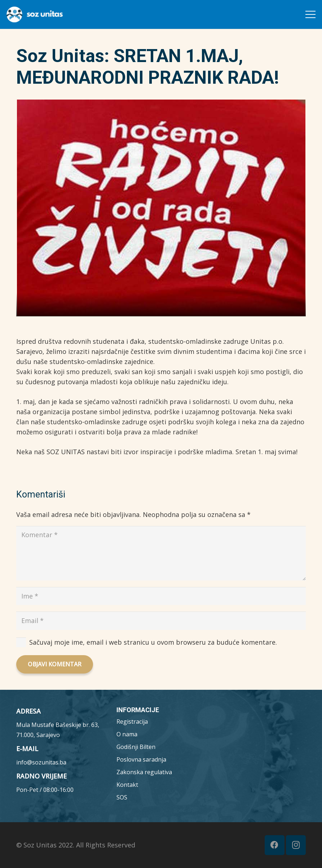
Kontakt (127, 785)
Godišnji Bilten (136, 747)
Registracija (132, 722)
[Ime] (161, 596)
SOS (122, 797)
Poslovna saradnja (141, 759)
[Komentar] (161, 553)
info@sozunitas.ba (41, 762)
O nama (127, 734)
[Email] (161, 621)
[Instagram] (296, 845)
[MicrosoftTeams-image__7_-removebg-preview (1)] (35, 14)
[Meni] (311, 14)
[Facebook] (275, 845)
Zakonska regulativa (144, 772)
